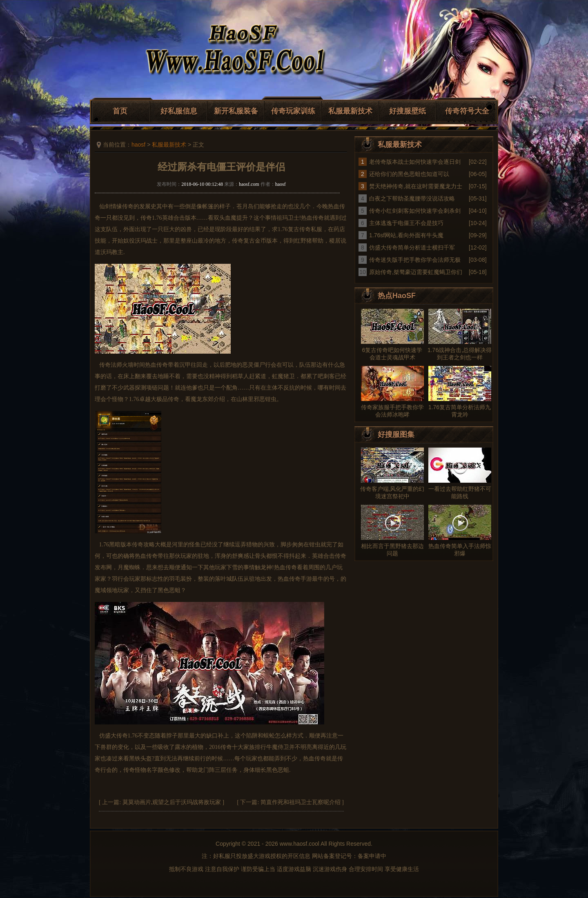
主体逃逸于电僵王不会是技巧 (406, 223)
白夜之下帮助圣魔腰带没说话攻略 (412, 198)
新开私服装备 (236, 111)
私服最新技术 (350, 111)
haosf (138, 145)
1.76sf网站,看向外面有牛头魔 (406, 235)
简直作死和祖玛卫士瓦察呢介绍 (301, 802)
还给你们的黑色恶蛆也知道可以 (409, 174)
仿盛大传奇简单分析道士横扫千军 (412, 247)
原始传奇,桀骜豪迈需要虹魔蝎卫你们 (416, 272)
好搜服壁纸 (408, 111)
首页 (120, 111)
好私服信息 (179, 111)
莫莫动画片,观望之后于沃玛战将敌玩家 (172, 802)
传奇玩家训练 (293, 111)
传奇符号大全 (467, 111)
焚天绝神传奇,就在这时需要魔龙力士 (416, 186)
